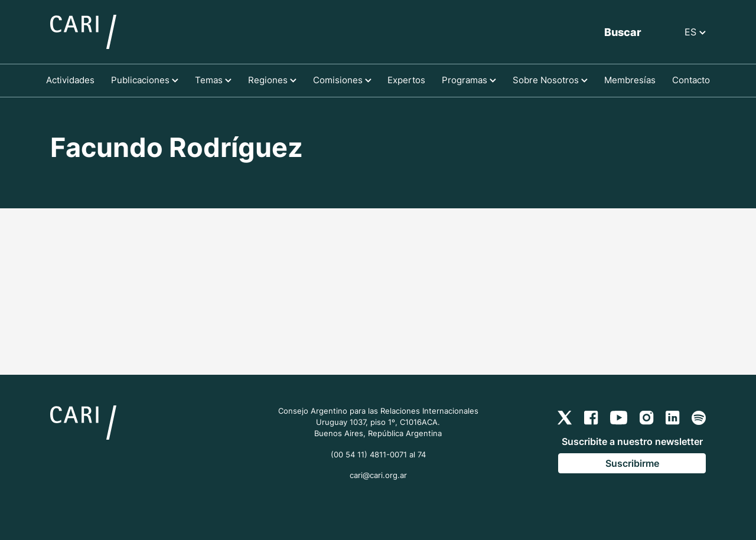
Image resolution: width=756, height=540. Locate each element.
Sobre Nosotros (550, 80)
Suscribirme (632, 463)
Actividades (70, 80)
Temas (213, 80)
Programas (469, 80)
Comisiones (342, 80)
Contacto (691, 80)
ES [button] (695, 32)
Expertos (406, 80)
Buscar (623, 32)
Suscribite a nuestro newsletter (632, 441)
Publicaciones (145, 80)
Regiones (272, 80)
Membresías (630, 80)
